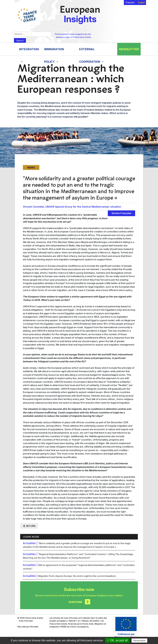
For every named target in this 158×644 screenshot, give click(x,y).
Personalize (139, 641)
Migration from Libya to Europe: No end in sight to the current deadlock (77, 576)
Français (130, 2)
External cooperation (92, 51)
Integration (29, 51)
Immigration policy (54, 51)
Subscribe (75, 602)
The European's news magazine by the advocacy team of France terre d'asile (73, 36)
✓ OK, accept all (117, 640)
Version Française (121, 213)
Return (31, 526)
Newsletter (129, 49)
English (141, 2)
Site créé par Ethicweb (28, 627)
